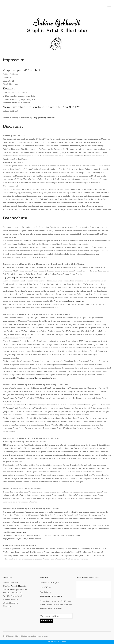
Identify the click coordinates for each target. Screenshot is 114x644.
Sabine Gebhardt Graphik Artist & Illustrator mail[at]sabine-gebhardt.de (15, 586)
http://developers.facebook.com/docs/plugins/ (24, 278)
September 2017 (47, 583)
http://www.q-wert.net (44, 118)
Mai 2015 (44, 592)
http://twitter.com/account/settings (19, 539)
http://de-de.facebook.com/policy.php (67, 301)
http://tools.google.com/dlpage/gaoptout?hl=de (34, 378)
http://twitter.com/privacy (15, 532)
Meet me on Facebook (88, 578)
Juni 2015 (44, 587)
